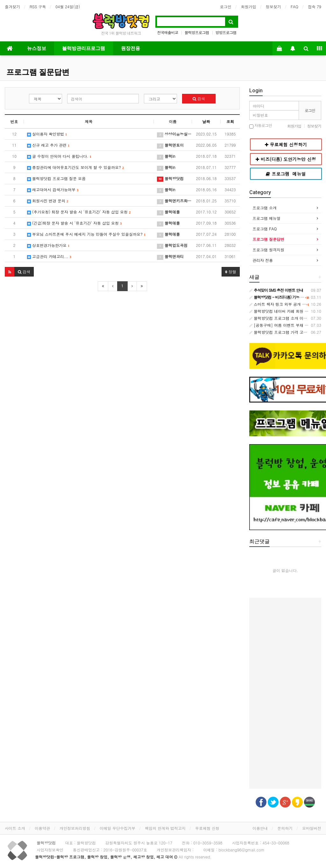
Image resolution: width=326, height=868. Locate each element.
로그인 (226, 7)
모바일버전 (312, 828)
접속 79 (315, 7)
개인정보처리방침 (75, 828)
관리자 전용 (263, 260)
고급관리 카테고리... (49, 256)
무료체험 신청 (207, 828)
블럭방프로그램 (197, 32)
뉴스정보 (37, 48)
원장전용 (131, 48)
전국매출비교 (167, 32)
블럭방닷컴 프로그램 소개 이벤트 (280, 318)
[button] (10, 272)
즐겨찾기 (12, 7)
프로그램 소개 (265, 208)
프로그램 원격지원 (268, 250)
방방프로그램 (226, 32)
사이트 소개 (15, 828)
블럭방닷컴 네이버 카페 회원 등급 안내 (285, 311)
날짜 (206, 121)
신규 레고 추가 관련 (48, 145)
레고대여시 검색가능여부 (53, 189)
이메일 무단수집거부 (117, 828)
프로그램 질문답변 (38, 72)
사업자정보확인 (50, 850)
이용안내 (260, 828)
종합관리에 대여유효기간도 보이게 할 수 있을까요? (75, 167)
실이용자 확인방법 (47, 134)
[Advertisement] (285, 693)
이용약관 (42, 828)
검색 (199, 98)
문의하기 (285, 828)
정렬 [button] (231, 272)
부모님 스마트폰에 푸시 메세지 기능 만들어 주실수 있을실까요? (86, 234)
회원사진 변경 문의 (48, 201)
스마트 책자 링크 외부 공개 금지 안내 (284, 304)
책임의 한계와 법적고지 (165, 828)
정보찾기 (273, 7)
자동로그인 (261, 126)
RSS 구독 (38, 7)
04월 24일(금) (68, 7)
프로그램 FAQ (265, 229)
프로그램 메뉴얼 (266, 218)
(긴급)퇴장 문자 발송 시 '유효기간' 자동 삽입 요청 (74, 223)
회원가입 (249, 7)
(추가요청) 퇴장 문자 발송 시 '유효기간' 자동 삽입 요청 (79, 212)
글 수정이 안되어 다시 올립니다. (59, 156)
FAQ (294, 7)
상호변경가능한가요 (48, 245)
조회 (230, 121)
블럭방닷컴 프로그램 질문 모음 (56, 178)
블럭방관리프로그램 (84, 48)
